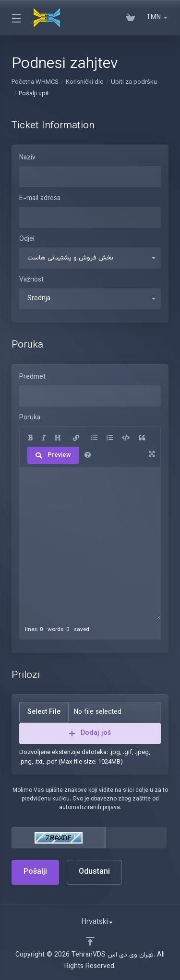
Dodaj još (90, 733)
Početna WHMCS (35, 82)
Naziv (27, 158)
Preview (53, 455)
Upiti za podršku (134, 82)
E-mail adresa (40, 199)
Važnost (31, 280)
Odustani (94, 872)
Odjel (27, 239)
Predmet (32, 377)
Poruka (30, 418)
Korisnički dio (85, 82)
